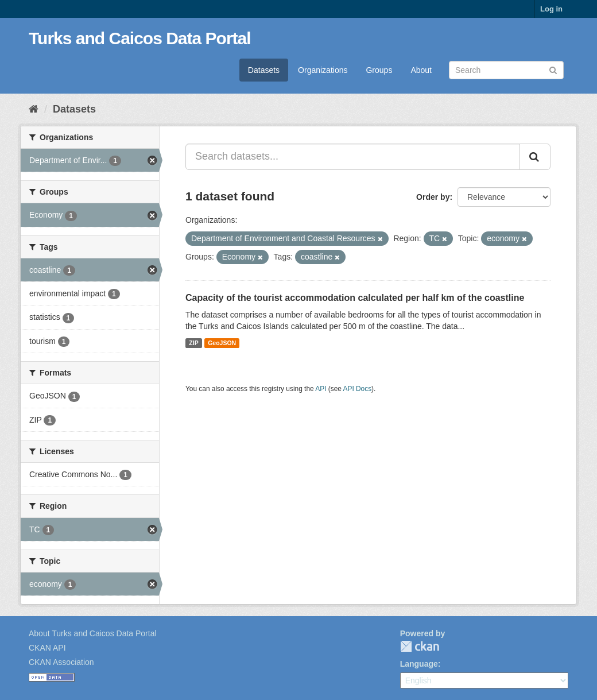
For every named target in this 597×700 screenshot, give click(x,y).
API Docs (358, 389)
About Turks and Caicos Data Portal (93, 633)
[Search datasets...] (353, 157)
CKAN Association (61, 662)
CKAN (420, 646)
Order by (433, 197)
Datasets (264, 70)
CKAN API (47, 648)
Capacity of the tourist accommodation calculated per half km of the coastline (355, 298)
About (421, 70)
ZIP (193, 343)
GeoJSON (222, 343)
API (321, 389)
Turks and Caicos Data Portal (140, 38)
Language (419, 664)
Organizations (323, 70)
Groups (379, 70)
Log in (551, 9)
